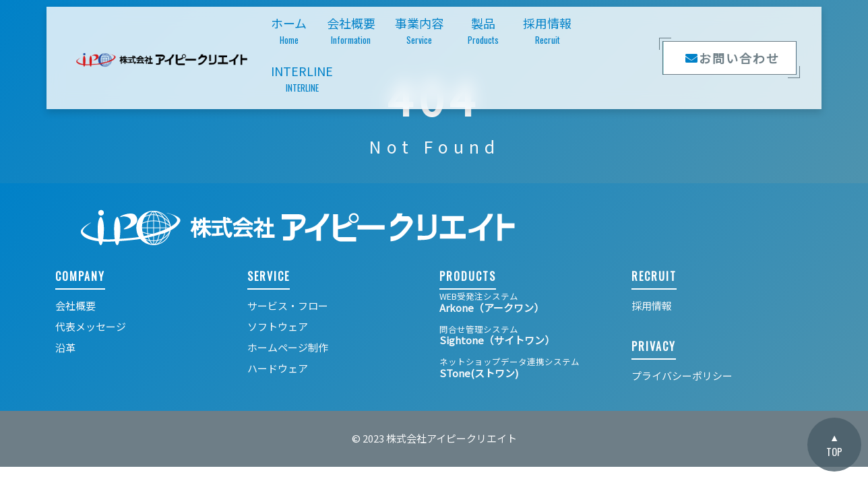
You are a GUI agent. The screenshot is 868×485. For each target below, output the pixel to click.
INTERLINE (302, 80)
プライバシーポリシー (682, 376)
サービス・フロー (288, 305)
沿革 (65, 347)
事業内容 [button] (419, 33)
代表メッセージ (91, 326)
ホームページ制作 (288, 347)
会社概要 (351, 33)
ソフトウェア (278, 326)
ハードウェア (278, 368)
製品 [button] (483, 33)
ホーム (289, 33)
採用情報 (547, 33)
